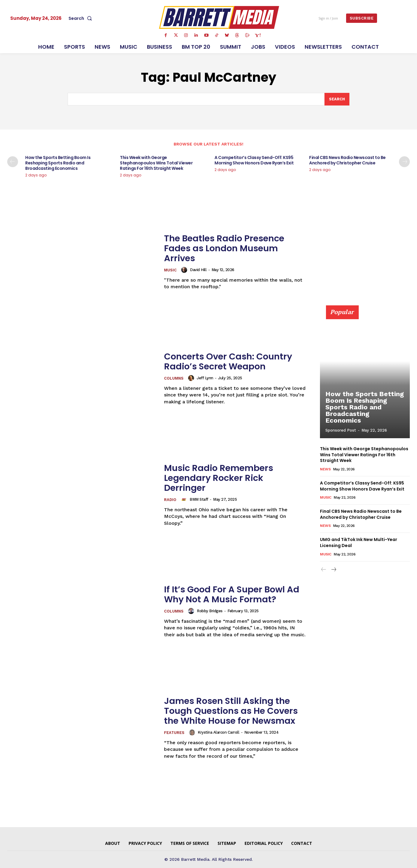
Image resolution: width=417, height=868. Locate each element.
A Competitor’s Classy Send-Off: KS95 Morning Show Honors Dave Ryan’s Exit (254, 160)
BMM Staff (199, 500)
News (325, 469)
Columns (174, 379)
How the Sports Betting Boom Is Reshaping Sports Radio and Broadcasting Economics (58, 163)
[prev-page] (13, 162)
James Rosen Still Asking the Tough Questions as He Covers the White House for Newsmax (233, 711)
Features (174, 733)
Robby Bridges (210, 611)
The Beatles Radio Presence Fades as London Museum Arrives (226, 248)
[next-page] (404, 162)
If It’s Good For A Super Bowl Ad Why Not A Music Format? (234, 594)
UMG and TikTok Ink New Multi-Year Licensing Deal (359, 542)
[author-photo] (185, 270)
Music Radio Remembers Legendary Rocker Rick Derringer (221, 478)
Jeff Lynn (206, 378)
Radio (170, 500)
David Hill (198, 270)
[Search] (337, 99)
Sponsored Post (341, 431)
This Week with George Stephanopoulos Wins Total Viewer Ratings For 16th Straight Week (156, 163)
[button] (81, 18)
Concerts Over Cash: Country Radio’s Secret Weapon (230, 361)
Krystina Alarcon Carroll (219, 733)
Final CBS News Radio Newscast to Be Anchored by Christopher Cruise (347, 160)
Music (170, 270)
